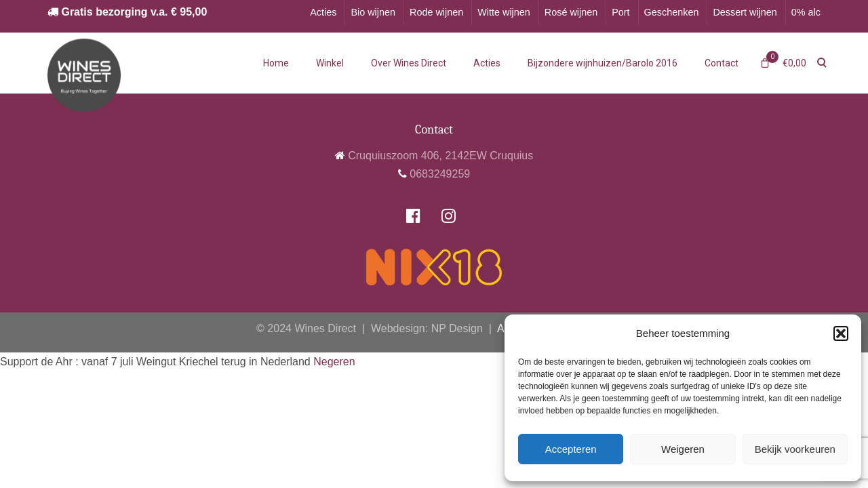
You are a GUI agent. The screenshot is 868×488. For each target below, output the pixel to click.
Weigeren (683, 449)
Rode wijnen (436, 12)
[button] (841, 333)
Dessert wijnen (745, 12)
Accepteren (571, 449)
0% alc (806, 12)
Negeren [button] (334, 362)
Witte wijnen (504, 12)
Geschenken (672, 12)
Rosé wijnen (571, 12)
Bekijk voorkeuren (795, 449)
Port (620, 12)
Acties (323, 12)
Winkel (330, 63)
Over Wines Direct (409, 63)
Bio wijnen (373, 12)
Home (276, 63)
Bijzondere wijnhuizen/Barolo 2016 (603, 63)
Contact (722, 63)
